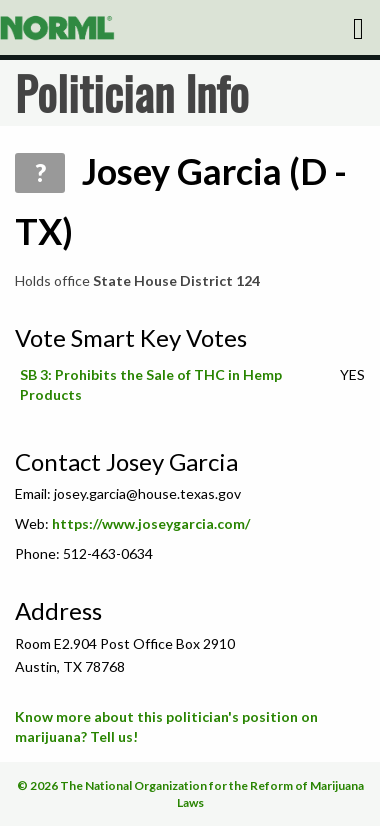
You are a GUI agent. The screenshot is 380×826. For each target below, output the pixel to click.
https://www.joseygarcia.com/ (151, 523)
